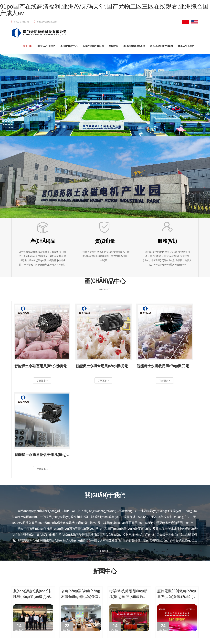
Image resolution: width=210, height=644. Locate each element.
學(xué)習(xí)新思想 (134, 46)
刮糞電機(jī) (7, 590)
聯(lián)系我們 (186, 46)
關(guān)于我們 (46, 46)
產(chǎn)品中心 (69, 46)
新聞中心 (114, 46)
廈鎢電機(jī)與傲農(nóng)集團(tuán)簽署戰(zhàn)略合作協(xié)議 (177, 494)
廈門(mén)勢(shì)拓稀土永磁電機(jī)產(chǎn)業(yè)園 (71, 557)
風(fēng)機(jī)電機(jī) (12, 581)
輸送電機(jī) (35, 590)
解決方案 (33, 601)
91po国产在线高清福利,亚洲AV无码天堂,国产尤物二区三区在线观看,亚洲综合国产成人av (104, 10)
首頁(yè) (28, 46)
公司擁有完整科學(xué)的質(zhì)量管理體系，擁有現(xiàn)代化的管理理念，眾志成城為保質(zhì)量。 (105, 256)
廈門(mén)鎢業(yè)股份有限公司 (26, 557)
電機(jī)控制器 (8, 601)
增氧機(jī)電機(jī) (37, 596)
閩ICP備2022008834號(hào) (175, 599)
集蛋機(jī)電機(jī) (10, 596)
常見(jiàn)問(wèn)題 (162, 46)
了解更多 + (105, 448)
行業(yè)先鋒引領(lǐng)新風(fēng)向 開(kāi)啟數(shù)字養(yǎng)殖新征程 (128, 494)
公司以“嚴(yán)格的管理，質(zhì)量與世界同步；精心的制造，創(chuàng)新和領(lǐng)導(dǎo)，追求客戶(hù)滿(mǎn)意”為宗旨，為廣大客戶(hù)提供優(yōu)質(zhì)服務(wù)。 (167, 259)
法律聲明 (198, 599)
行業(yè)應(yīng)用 (93, 46)
